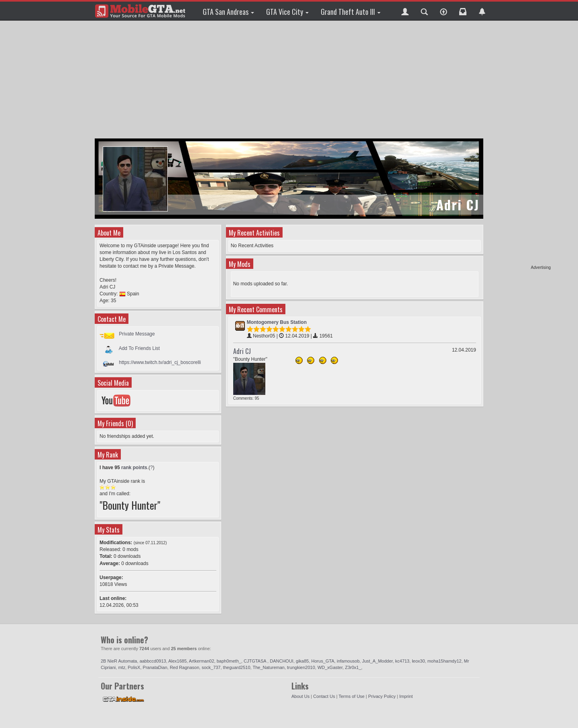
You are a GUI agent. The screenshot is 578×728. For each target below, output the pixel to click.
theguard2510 (237, 667)
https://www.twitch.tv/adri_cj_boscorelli (160, 362)
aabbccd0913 (153, 661)
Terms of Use (351, 696)
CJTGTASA (255, 661)
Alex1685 (177, 661)
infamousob (348, 661)
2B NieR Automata (119, 661)
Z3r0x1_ (353, 667)
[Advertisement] (520, 144)
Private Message (137, 334)
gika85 (302, 661)
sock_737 (211, 667)
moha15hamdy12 (445, 661)
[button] (405, 11)
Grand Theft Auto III (351, 12)
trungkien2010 (301, 667)
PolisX (134, 667)
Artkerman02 (202, 661)
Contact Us (324, 696)
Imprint (406, 696)
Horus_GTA (323, 661)
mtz (122, 667)
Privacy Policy (382, 696)
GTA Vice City (287, 12)
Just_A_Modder (377, 661)
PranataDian (155, 667)
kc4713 (402, 661)
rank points (134, 468)
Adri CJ (242, 351)
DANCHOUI (282, 661)
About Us (300, 696)
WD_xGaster (330, 667)
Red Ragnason (184, 667)
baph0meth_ (229, 661)
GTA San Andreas (228, 12)
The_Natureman (269, 667)
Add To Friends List (139, 348)
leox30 (418, 661)
